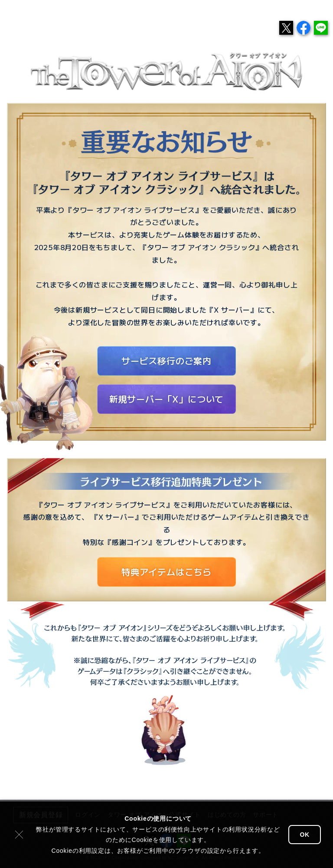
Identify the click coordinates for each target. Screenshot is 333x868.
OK (305, 835)
